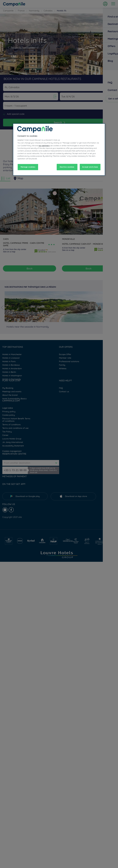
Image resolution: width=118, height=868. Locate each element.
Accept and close (90, 167)
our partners (44, 145)
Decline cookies (67, 167)
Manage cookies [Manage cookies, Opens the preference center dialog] (28, 167)
